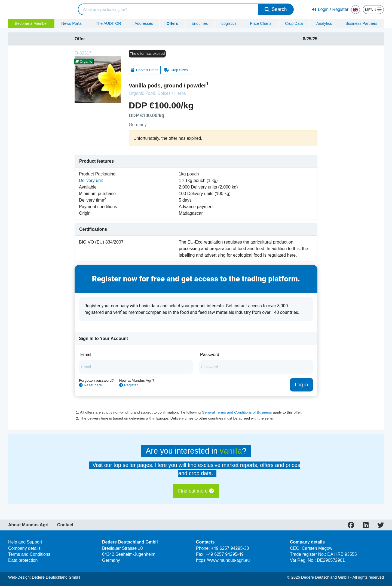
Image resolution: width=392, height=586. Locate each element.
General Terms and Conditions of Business (237, 412)
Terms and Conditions (29, 554)
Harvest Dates (145, 70)
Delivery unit (91, 180)
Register (128, 385)
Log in (301, 385)
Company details (24, 548)
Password (210, 355)
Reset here (90, 385)
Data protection (23, 560)
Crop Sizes (176, 70)
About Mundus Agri (28, 525)
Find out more (196, 491)
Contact (65, 525)
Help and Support (25, 542)
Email (86, 355)
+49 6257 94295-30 (230, 548)
